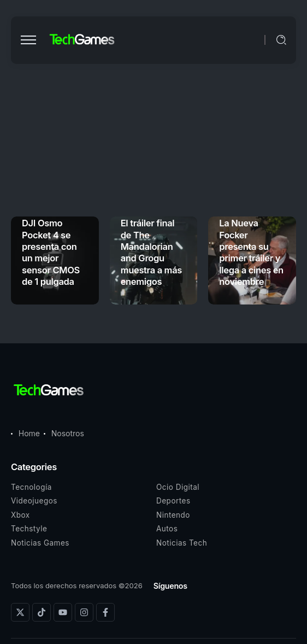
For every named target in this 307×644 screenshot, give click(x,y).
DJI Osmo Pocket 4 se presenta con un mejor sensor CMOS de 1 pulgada (51, 252)
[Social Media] (20, 612)
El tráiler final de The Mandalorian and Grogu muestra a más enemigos (151, 252)
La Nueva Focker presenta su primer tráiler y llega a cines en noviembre (251, 252)
